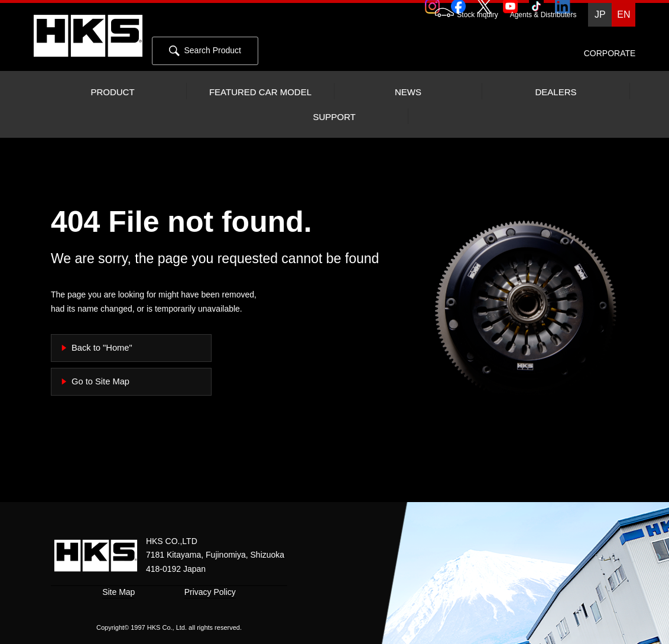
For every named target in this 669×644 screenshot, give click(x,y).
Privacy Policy (210, 592)
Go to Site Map (100, 381)
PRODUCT (112, 92)
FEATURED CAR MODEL (260, 92)
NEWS (408, 92)
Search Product (205, 51)
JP (600, 14)
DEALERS (556, 92)
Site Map (118, 592)
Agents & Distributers (543, 15)
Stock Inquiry (460, 15)
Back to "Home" (102, 348)
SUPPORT (334, 117)
